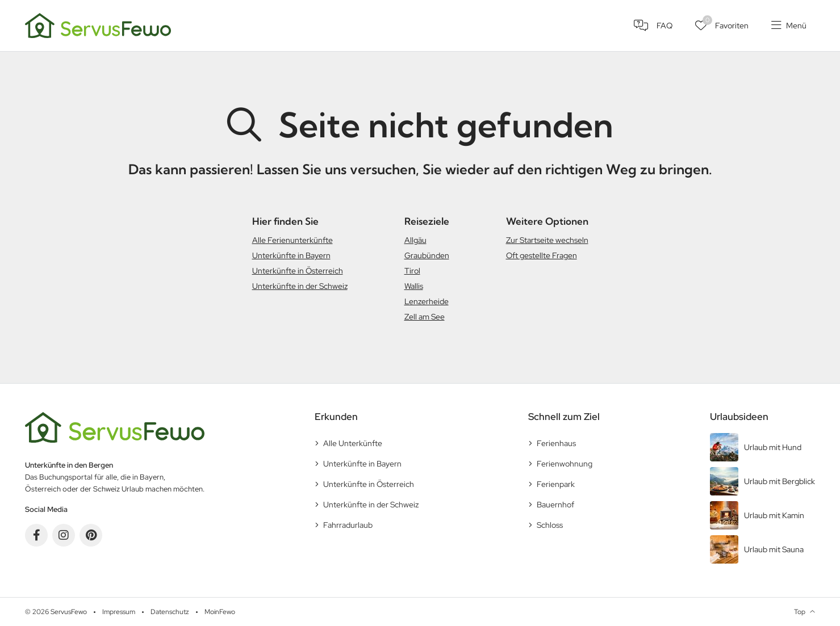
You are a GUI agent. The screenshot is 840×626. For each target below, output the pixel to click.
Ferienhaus (556, 443)
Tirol (412, 271)
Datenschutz (170, 612)
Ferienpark (556, 484)
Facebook (36, 535)
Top (800, 612)
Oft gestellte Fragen (542, 255)
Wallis (414, 286)
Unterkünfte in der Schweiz (300, 286)
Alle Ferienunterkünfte (292, 240)
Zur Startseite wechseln (547, 240)
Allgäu (415, 240)
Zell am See (425, 317)
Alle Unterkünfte (353, 443)
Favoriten (726, 23)
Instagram (64, 535)
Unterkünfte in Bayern (291, 255)
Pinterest (91, 535)
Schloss (550, 525)
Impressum (119, 612)
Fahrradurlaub (348, 525)
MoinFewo (220, 612)
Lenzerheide (427, 301)
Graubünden (427, 255)
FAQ (665, 26)
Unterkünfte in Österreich (298, 271)
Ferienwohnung (565, 464)
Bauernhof (555, 505)
